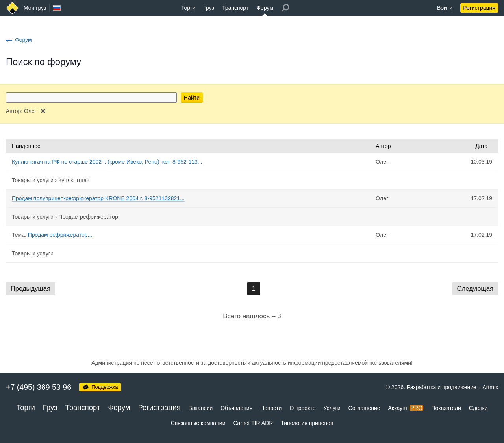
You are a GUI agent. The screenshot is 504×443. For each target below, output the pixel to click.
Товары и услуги (33, 180)
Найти (192, 98)
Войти (445, 8)
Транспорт (235, 8)
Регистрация (479, 8)
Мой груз (35, 8)
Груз (209, 8)
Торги (188, 8)
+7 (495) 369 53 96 (39, 387)
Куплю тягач (74, 180)
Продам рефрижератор (88, 217)
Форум (265, 8)
